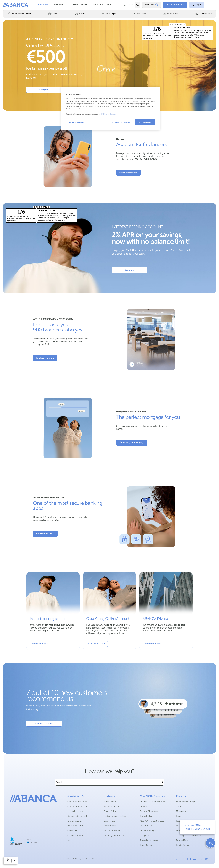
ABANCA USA (146, 826)
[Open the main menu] (213, 5)
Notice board (109, 826)
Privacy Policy (110, 802)
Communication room (77, 802)
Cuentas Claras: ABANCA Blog (153, 802)
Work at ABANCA (75, 826)
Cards (179, 806)
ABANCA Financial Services (152, 821)
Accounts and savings (186, 802)
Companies (60, 5)
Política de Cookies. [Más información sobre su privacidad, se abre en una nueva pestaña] (109, 114)
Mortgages (181, 811)
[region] (111, 109)
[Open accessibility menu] (8, 860)
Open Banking (146, 845)
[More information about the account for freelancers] (128, 173)
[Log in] (197, 5)
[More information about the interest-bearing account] (53, 611)
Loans (179, 816)
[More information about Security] (45, 534)
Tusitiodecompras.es (149, 840)
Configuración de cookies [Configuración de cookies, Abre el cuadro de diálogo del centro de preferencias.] (121, 122)
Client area (145, 806)
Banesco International (77, 816)
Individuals (43, 5)
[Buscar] (162, 782)
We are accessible (111, 806)
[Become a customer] (175, 5)
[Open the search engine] (138, 5)
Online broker (146, 816)
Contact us (72, 831)
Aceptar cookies (145, 122)
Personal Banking (79, 5)
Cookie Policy (110, 811)
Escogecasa (145, 835)
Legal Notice (109, 821)
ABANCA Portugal (148, 831)
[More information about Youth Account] (109, 611)
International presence (77, 811)
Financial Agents (74, 821)
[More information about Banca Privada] (166, 611)
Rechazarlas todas (76, 122)
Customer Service (102, 5)
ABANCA (15, 5)
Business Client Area (149, 811)
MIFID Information (112, 831)
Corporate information (77, 806)
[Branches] (151, 5)
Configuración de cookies (115, 816)
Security (71, 840)
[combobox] (107, 782)
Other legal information (114, 835)
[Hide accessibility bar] (14, 860)
